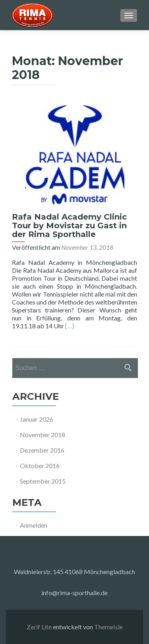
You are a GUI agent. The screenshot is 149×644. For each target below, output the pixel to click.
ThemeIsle (108, 627)
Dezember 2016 (42, 450)
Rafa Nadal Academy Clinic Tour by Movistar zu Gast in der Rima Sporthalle (69, 226)
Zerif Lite (40, 627)
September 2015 (43, 481)
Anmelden (34, 525)
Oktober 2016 (40, 466)
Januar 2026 (37, 419)
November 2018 (43, 435)
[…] (70, 326)
